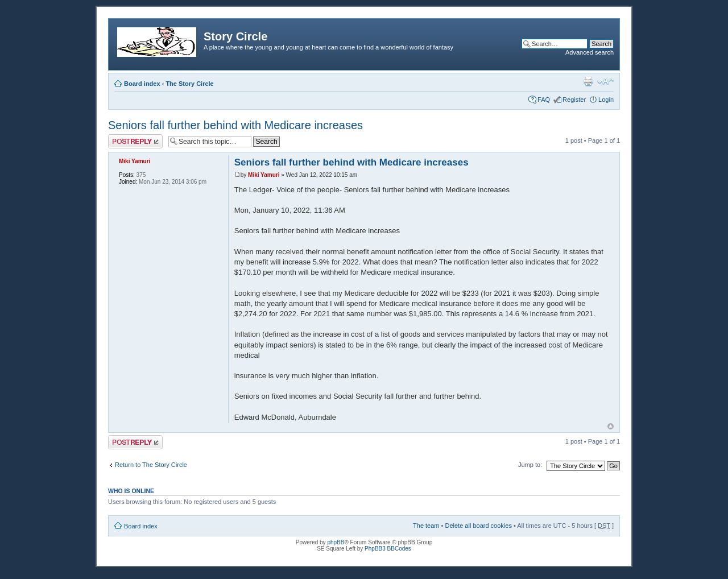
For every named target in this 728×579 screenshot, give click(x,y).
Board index (142, 84)
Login (606, 100)
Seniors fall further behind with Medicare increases (235, 125)
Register (574, 100)
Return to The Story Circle (151, 465)
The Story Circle (189, 84)
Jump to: (530, 465)
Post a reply (135, 141)
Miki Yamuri (264, 175)
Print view (588, 81)
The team (426, 526)
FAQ (544, 100)
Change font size (605, 81)
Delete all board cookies (478, 526)
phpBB (336, 542)
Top (611, 426)
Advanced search (590, 52)
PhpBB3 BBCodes (388, 549)
